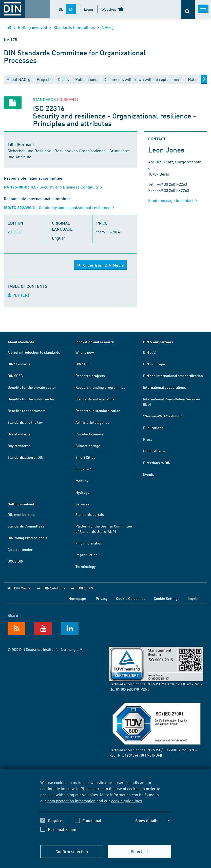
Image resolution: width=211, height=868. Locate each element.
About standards (21, 342)
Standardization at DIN (25, 457)
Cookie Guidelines (131, 598)
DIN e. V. (150, 352)
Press (148, 439)
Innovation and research (95, 342)
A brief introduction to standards (34, 352)
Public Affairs (154, 451)
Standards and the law (25, 422)
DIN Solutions (54, 588)
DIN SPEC (15, 376)
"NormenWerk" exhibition (164, 416)
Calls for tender (20, 549)
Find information (89, 543)
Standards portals (90, 514)
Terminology (86, 566)
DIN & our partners (158, 342)
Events (149, 474)
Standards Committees (74, 27)
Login (88, 9)
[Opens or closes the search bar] (188, 10)
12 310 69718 (134, 755)
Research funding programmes (100, 387)
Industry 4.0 (85, 469)
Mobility (82, 481)
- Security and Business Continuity (55, 187)
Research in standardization (98, 411)
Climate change (88, 446)
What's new (85, 352)
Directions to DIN (157, 463)
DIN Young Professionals (27, 538)
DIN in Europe (154, 364)
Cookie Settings (167, 598)
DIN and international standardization (173, 376)
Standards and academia (95, 399)
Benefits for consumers (27, 411)
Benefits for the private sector (32, 387)
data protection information (71, 801)
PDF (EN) (18, 295)
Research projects (90, 376)
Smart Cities (85, 457)
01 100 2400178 (127, 689)
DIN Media (22, 588)
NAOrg (108, 27)
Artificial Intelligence (92, 422)
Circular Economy (90, 434)
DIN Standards (19, 364)
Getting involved (33, 27)
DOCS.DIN (15, 561)
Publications (153, 428)
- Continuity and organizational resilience (61, 207)
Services (82, 504)
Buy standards (19, 446)
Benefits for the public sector (31, 399)
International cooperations (165, 387)
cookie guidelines (127, 801)
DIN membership (21, 514)
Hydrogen (83, 492)
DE (61, 9)
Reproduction (87, 555)
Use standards (19, 434)
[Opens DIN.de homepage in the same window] (9, 27)
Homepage (77, 598)
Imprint (194, 598)
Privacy (102, 598)
